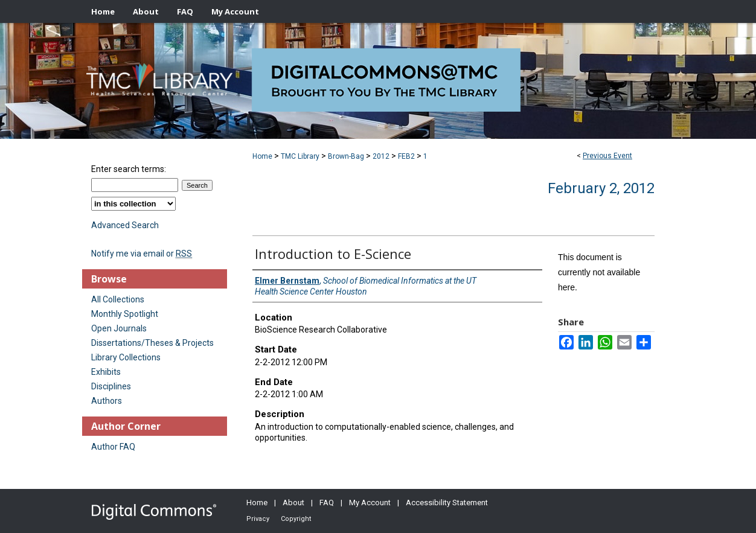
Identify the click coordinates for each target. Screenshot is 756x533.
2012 (382, 156)
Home (262, 156)
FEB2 (407, 156)
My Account (370, 503)
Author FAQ (113, 447)
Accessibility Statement (447, 503)
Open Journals (119, 328)
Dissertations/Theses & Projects (152, 343)
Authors (107, 401)
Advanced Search (125, 225)
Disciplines (111, 386)
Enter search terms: (129, 169)
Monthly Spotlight (125, 314)
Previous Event (607, 156)
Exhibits (106, 372)
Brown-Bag (347, 156)
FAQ (327, 503)
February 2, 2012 (601, 188)
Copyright (296, 519)
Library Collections (126, 357)
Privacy (258, 519)
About (293, 503)
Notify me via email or (142, 254)
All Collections (118, 299)
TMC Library (301, 156)
